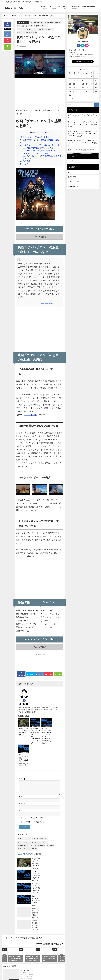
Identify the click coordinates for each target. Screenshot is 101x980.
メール (22, 773)
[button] (5, 888)
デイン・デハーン (42, 26)
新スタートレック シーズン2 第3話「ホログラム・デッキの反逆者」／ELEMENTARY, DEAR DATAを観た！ (83, 134)
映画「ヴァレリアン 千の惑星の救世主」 (34, 137)
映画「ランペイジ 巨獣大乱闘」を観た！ (82, 150)
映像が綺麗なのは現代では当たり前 (39, 151)
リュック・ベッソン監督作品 (28, 32)
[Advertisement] (39, 94)
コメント (22, 746)
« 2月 (74, 99)
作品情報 (25, 161)
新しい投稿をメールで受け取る (32, 792)
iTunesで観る (40, 237)
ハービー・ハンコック (26, 29)
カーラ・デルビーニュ (54, 23)
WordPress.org (73, 186)
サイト (21, 780)
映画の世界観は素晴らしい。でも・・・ (41, 148)
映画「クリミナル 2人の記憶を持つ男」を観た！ (24, 870)
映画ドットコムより (53, 304)
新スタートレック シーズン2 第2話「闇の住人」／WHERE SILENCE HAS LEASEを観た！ (83, 143)
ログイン (71, 172)
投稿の (72, 177)
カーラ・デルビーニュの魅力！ (37, 153)
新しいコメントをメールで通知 (32, 787)
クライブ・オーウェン (26, 26)
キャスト (25, 164)
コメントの (74, 182)
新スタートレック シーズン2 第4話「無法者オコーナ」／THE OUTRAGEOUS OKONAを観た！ (83, 124)
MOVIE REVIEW (23, 22)
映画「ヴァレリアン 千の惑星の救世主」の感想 (40, 145)
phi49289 (36, 690)
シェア (7, 24)
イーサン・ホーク (38, 23)
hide (47, 132)
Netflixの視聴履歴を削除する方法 (48, 877)
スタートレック (30, 415)
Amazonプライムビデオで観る (39, 229)
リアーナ (50, 29)
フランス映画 (40, 29)
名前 (21, 766)
